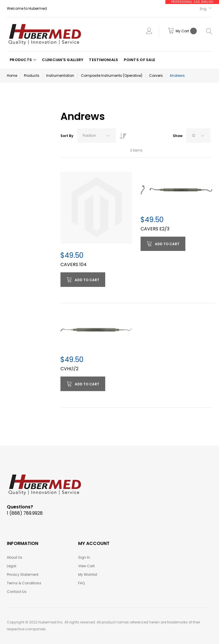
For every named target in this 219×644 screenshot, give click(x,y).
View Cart (86, 566)
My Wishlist (88, 574)
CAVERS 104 (74, 264)
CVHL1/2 (69, 369)
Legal (12, 566)
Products (32, 76)
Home (12, 76)
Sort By (67, 136)
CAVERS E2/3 (155, 229)
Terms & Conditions (24, 583)
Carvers (156, 76)
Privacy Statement (23, 574)
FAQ (81, 583)
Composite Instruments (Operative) (112, 76)
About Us (15, 557)
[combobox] (97, 136)
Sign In (84, 557)
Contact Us (17, 592)
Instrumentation (60, 76)
